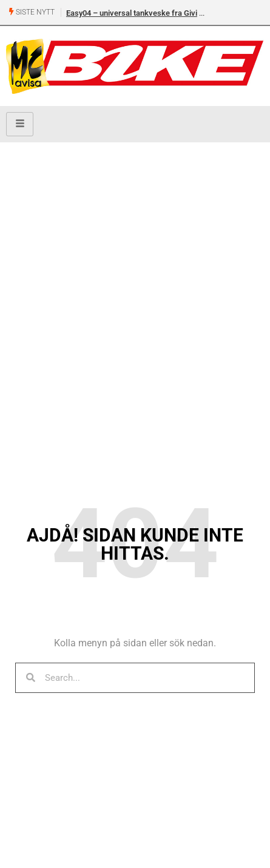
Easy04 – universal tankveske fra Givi (132, 13)
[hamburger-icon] (20, 124)
